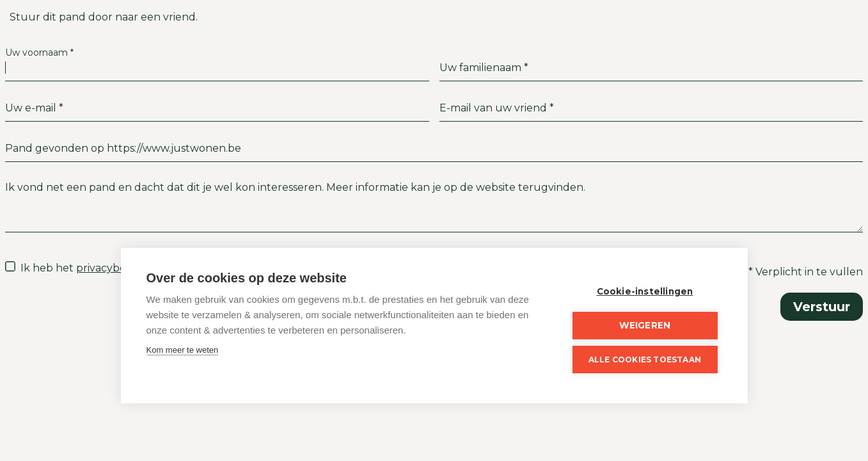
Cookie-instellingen (645, 291)
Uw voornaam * (39, 53)
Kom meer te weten (183, 350)
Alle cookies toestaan (645, 360)
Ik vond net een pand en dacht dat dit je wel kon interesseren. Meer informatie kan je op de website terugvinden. (434, 207)
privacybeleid (110, 268)
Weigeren (645, 325)
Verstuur (822, 307)
